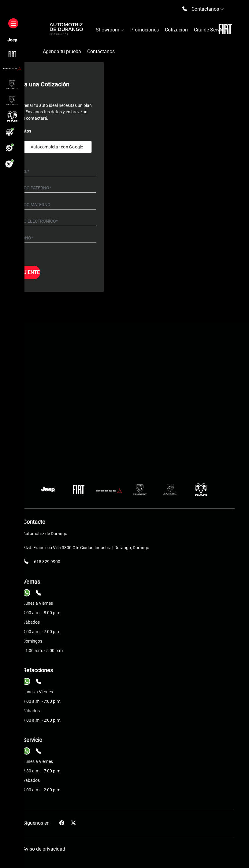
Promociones (145, 30)
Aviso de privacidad (44, 849)
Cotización (176, 30)
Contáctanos (101, 51)
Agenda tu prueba (62, 51)
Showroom (110, 30)
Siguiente (28, 272)
